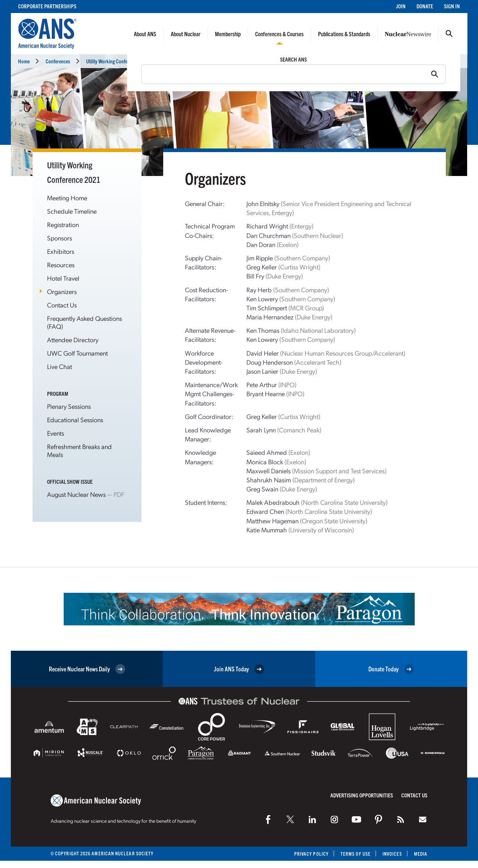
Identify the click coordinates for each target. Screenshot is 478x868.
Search (449, 34)
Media (421, 854)
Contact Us (62, 305)
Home (24, 61)
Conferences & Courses (279, 34)
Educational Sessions (75, 420)
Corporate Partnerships (47, 6)
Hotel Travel (63, 278)
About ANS (145, 34)
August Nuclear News (76, 494)
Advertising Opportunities (362, 795)
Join (401, 6)
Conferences (58, 61)
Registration (63, 224)
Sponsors (60, 238)
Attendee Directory (73, 339)
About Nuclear (186, 34)
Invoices (392, 854)
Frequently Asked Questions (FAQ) (84, 322)
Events (56, 433)
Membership (228, 34)
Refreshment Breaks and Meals (79, 450)
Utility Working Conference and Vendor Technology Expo (141, 61)
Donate (425, 6)
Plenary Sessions (69, 406)
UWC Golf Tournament (77, 353)
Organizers (62, 291)
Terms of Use (356, 854)
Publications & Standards (344, 34)
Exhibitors (61, 251)
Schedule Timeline (72, 211)
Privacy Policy (311, 854)
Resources (61, 265)
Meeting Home (67, 198)
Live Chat (60, 366)
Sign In (452, 6)
